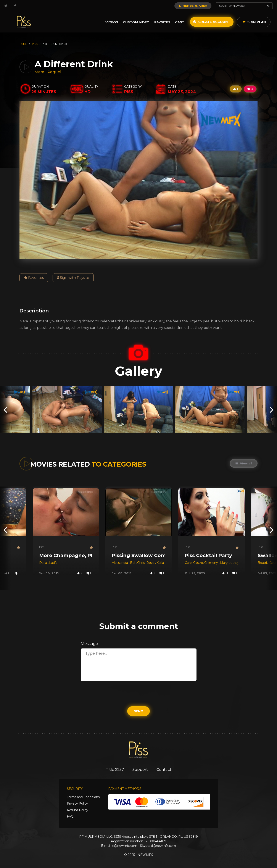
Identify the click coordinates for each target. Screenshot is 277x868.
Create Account (212, 22)
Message (89, 644)
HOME (23, 44)
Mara (40, 72)
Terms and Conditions (83, 797)
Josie (151, 563)
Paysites (162, 22)
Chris (141, 563)
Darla (43, 563)
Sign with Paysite (73, 278)
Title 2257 (115, 769)
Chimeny (212, 563)
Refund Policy (77, 810)
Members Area (193, 6)
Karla (161, 563)
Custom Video (136, 22)
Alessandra (120, 563)
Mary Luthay (230, 563)
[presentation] (5, 410)
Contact (164, 769)
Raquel (54, 72)
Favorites (34, 278)
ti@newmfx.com (125, 846)
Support (140, 769)
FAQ (70, 816)
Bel (133, 563)
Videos (112, 22)
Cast (180, 22)
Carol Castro (194, 563)
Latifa (53, 563)
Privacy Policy (77, 803)
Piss (42, 547)
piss (35, 44)
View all (244, 463)
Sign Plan (254, 22)
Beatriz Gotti (267, 563)
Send (138, 711)
